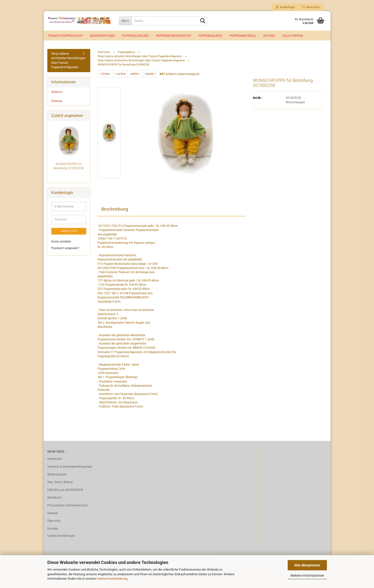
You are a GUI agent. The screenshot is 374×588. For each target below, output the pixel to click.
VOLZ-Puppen (293, 36)
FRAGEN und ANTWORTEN (65, 493)
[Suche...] (125, 21)
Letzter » (150, 77)
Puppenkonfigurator (173, 36)
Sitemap (57, 104)
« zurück (120, 77)
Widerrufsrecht (57, 477)
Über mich (54, 524)
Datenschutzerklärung (112, 579)
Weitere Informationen (307, 575)
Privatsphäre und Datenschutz (67, 508)
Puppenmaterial (243, 36)
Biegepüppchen (102, 36)
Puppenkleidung (135, 36)
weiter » (135, 77)
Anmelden (69, 234)
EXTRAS (269, 36)
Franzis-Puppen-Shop (65, 36)
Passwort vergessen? (65, 251)
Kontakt (53, 531)
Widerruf (57, 95)
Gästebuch (54, 500)
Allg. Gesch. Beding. (60, 485)
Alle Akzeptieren (307, 565)
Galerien (53, 516)
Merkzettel (311, 7)
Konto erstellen (61, 244)
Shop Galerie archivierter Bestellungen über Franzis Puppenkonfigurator (68, 63)
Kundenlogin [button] (285, 7)
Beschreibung (115, 212)
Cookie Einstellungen (61, 539)
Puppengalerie (210, 36)
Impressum (55, 462)
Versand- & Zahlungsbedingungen (70, 469)
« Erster (105, 77)
